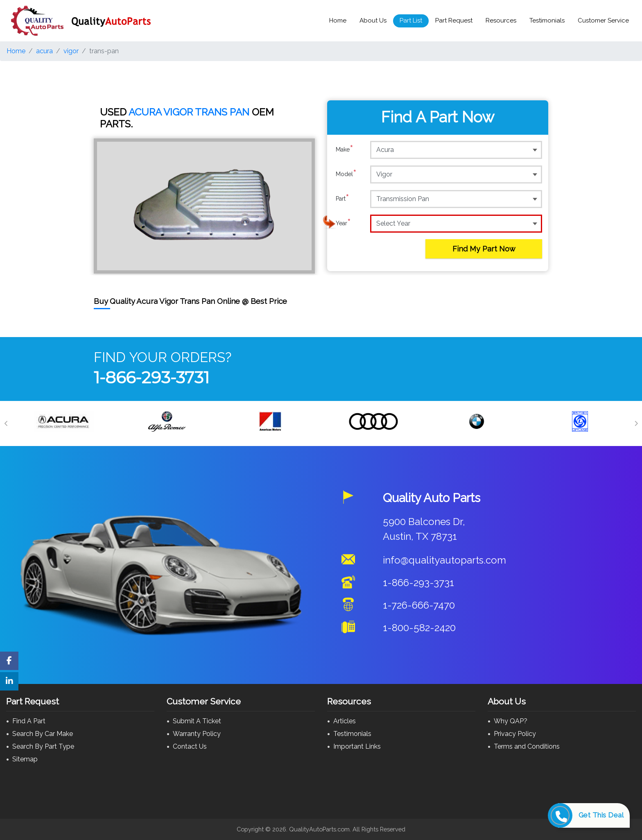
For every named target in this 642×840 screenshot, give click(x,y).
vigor (71, 51)
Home (338, 20)
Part (342, 199)
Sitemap (25, 759)
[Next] (636, 423)
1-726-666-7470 (419, 605)
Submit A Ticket (197, 721)
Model (346, 174)
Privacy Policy (515, 734)
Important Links (357, 746)
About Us (373, 20)
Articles (345, 721)
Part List (411, 20)
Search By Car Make (43, 734)
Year (343, 223)
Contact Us (190, 746)
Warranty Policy (197, 734)
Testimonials (547, 20)
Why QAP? (511, 721)
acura (44, 51)
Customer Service (603, 20)
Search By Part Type (43, 746)
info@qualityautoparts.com (444, 560)
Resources (501, 20)
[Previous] (6, 423)
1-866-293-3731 (151, 377)
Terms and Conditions (527, 746)
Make (345, 149)
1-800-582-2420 (419, 628)
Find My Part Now (484, 249)
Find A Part (29, 721)
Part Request (454, 20)
